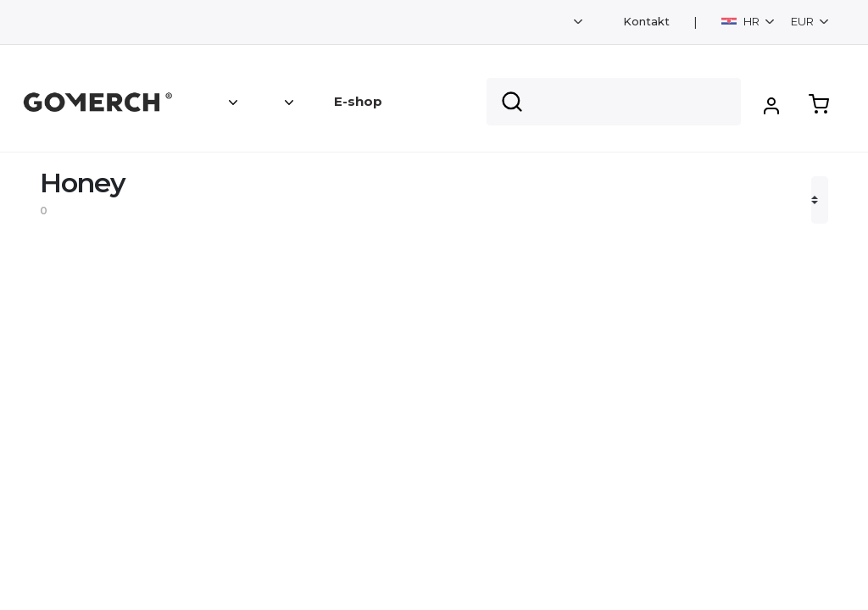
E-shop (358, 101)
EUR (804, 21)
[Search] (614, 102)
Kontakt (646, 22)
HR (742, 21)
